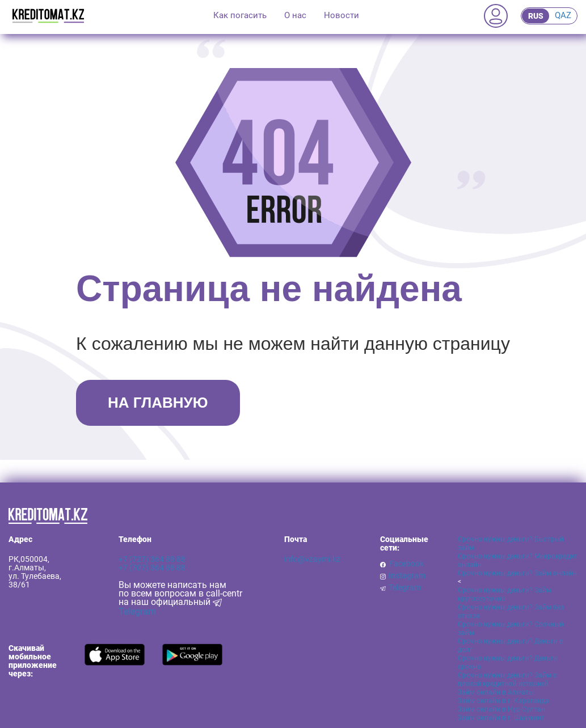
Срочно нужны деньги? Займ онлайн (517, 573)
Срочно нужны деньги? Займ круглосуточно (505, 594)
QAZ (563, 15)
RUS (536, 16)
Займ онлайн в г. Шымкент (501, 718)
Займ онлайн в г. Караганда (503, 701)
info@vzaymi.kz (312, 559)
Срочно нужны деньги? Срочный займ (511, 628)
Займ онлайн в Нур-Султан (501, 709)
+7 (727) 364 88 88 (152, 559)
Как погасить (240, 15)
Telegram (405, 588)
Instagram (407, 576)
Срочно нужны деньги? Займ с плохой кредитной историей (507, 680)
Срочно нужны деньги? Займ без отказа (511, 611)
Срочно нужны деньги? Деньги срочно (508, 663)
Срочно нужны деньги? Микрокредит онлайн (518, 560)
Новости (342, 15)
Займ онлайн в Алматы (496, 692)
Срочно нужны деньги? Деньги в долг (511, 646)
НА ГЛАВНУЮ (158, 403)
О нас (295, 15)
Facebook (406, 564)
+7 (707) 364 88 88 (152, 568)
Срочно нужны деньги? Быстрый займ (511, 543)
